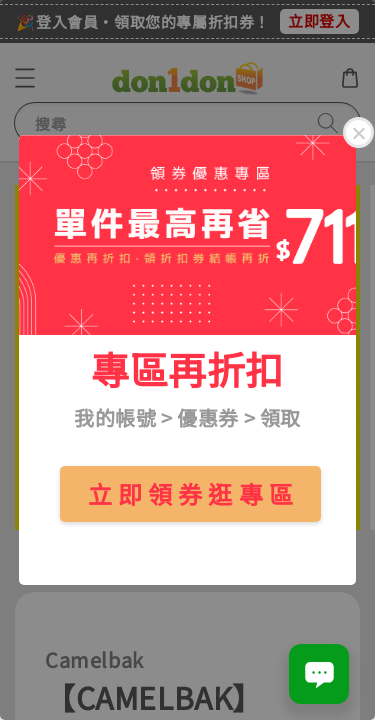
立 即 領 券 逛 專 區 (191, 493)
